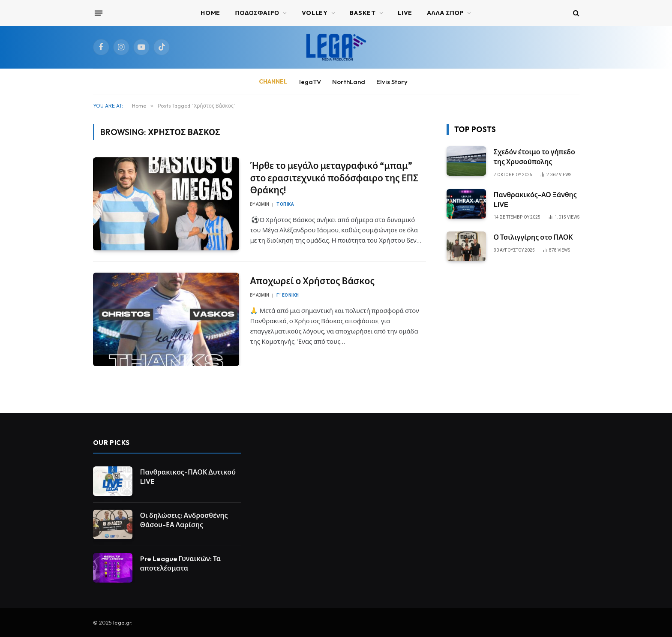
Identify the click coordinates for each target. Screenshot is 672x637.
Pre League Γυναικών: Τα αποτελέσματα (181, 563)
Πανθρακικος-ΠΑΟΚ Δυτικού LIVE (188, 477)
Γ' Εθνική (288, 295)
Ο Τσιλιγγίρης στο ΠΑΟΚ (533, 237)
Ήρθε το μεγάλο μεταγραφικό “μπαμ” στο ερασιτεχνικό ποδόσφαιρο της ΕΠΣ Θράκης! (334, 178)
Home (210, 13)
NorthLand (349, 82)
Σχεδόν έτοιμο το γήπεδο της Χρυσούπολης (534, 157)
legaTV (310, 82)
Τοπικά (285, 204)
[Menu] (98, 13)
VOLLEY (315, 13)
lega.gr (122, 622)
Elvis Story (392, 82)
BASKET (363, 13)
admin (262, 204)
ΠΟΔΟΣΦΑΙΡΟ (257, 13)
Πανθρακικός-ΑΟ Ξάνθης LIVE (535, 200)
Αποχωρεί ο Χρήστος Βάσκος (312, 281)
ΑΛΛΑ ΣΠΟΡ (445, 13)
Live (405, 13)
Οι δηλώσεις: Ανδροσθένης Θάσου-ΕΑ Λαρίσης (184, 520)
